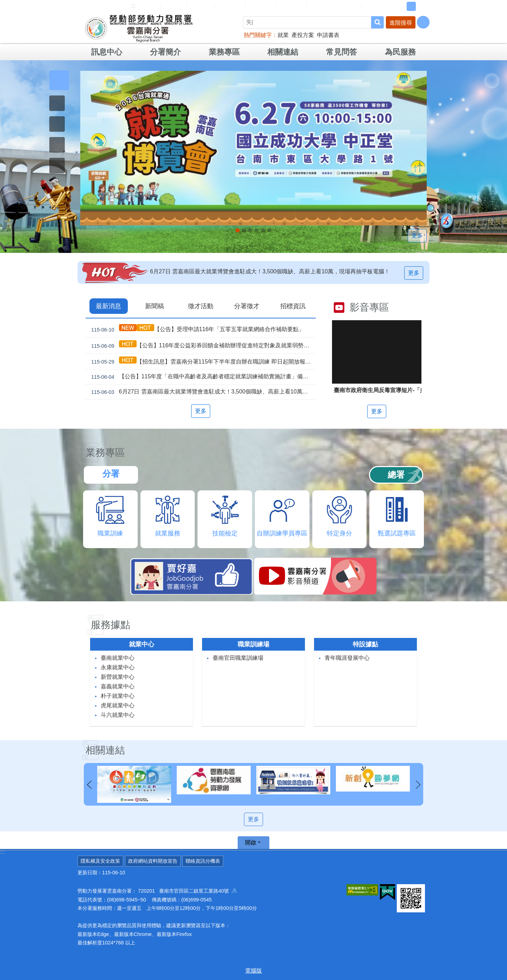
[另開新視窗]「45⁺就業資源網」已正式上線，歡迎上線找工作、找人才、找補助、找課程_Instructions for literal (269, 230)
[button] (59, 80)
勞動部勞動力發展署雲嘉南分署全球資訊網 (139, 28)
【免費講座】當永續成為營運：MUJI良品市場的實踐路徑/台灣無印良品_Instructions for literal (250, 230)
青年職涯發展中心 (347, 658)
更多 (417, 235)
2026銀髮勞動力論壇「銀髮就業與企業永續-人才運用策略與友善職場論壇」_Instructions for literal (244, 230)
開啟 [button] (251, 842)
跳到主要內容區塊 (4, 4)
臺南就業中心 (118, 658)
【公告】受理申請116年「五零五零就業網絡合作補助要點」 (196, 329)
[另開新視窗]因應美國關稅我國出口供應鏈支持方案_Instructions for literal (263, 230)
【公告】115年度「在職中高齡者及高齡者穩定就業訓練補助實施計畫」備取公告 (202, 377)
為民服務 (400, 52)
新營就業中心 (118, 677)
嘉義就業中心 (118, 686)
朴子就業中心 (118, 696)
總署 (396, 475)
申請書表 (328, 35)
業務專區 (224, 52)
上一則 (89, 785)
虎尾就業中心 (118, 705)
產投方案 (303, 35)
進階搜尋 (401, 23)
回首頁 (174, 6)
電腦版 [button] (254, 971)
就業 (283, 35)
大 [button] (422, 6)
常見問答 (260, 6)
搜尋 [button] (377, 22)
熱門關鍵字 (258, 35)
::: (133, 5)
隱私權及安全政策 (100, 861)
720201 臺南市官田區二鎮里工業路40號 (187, 891)
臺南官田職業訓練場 (238, 658)
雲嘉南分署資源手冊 (334, 6)
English (201, 6)
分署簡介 (165, 52)
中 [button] (411, 6)
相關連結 (283, 52)
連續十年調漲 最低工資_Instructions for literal (257, 230)
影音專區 (369, 307)
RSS (372, 6)
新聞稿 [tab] (155, 306)
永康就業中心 (118, 667)
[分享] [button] (423, 22)
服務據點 (111, 625)
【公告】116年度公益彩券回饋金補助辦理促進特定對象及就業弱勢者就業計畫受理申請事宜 (202, 345)
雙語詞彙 (291, 6)
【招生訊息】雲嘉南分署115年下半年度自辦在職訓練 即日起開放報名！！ (202, 362)
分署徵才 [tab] (247, 306)
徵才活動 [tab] (201, 306)
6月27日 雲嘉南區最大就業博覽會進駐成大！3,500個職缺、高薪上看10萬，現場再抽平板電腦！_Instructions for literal (238, 230)
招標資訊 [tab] (293, 306)
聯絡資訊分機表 (203, 861)
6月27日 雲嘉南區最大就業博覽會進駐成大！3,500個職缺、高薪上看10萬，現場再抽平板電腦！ (270, 271)
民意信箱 (230, 6)
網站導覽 (146, 6)
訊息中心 (107, 52)
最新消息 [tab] (108, 306)
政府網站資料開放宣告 (153, 861)
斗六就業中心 (118, 715)
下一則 (418, 785)
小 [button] (400, 6)
